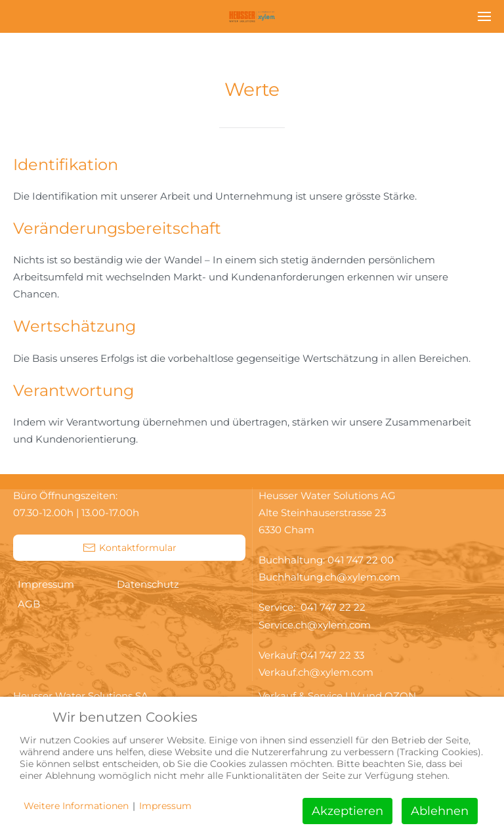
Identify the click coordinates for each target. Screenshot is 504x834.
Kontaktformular (130, 548)
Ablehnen (440, 811)
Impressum (46, 584)
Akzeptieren (347, 811)
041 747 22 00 (361, 560)
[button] (484, 16)
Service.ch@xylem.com (315, 625)
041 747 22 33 (332, 655)
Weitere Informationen (76, 806)
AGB (29, 604)
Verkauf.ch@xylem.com (316, 672)
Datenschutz (148, 584)
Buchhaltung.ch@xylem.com (329, 577)
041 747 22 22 (336, 607)
